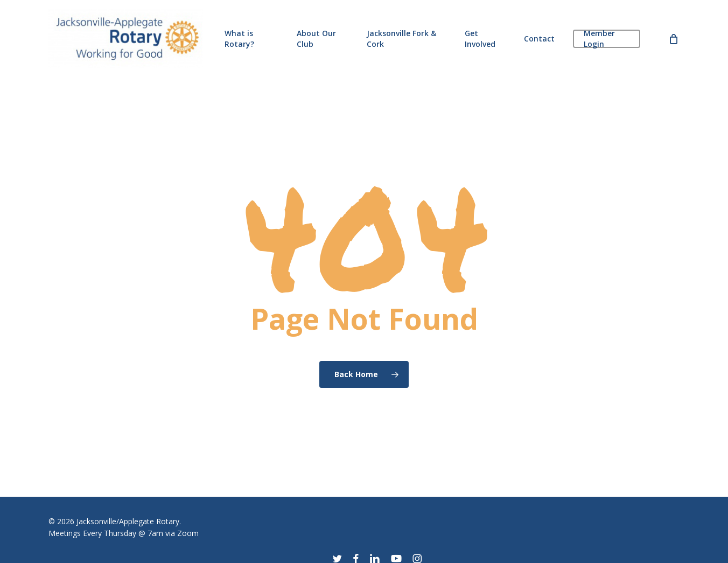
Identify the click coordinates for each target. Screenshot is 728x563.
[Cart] (674, 39)
